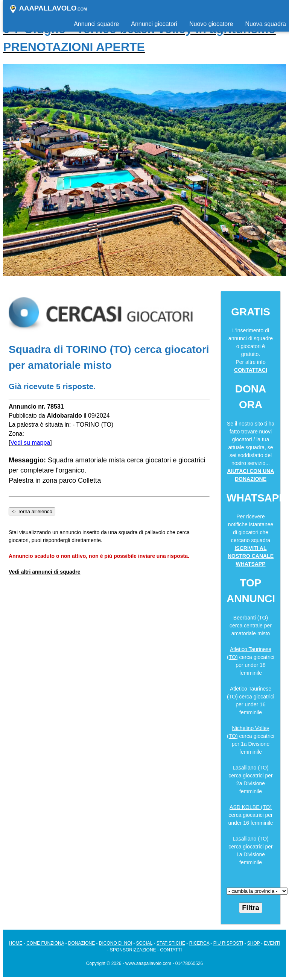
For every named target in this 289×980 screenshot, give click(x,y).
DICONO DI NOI (116, 943)
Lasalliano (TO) (250, 768)
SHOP (254, 943)
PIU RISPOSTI (228, 943)
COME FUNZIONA (45, 943)
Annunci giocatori (154, 24)
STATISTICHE (171, 943)
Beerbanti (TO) (251, 618)
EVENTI (272, 943)
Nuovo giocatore (211, 24)
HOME (15, 943)
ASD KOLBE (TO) (251, 807)
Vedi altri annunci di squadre (45, 572)
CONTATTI (171, 950)
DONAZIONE (81, 943)
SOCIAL (144, 943)
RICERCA (199, 943)
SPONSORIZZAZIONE (133, 950)
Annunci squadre (96, 24)
